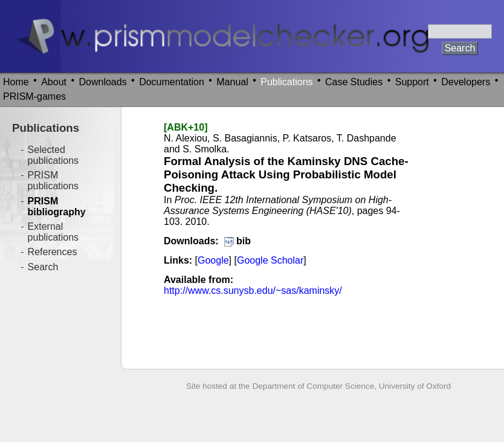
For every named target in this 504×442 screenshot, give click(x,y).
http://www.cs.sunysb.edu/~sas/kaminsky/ (253, 291)
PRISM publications (53, 180)
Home (16, 82)
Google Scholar (270, 260)
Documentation (172, 82)
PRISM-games (34, 96)
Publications (286, 82)
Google (213, 260)
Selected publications (53, 155)
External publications (53, 232)
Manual (232, 82)
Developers (466, 82)
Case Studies (354, 82)
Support (412, 82)
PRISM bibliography (57, 206)
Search (43, 267)
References (53, 252)
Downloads (103, 82)
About (54, 82)
